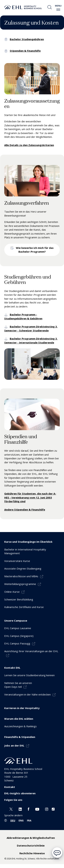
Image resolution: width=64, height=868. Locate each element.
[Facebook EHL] (29, 809)
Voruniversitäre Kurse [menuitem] (17, 561)
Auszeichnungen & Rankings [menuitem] (20, 726)
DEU (13, 820)
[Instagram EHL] (47, 809)
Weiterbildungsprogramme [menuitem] (20, 584)
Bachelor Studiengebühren (27, 39)
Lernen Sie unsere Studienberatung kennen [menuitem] (29, 675)
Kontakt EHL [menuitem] (12, 668)
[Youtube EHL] (37, 809)
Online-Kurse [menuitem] (12, 592)
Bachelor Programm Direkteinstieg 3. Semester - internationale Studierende (31, 341)
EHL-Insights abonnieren (20, 793)
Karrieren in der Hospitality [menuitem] (22, 708)
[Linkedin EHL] (20, 809)
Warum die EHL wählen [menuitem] (19, 719)
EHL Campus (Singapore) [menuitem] (19, 636)
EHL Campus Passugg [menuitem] (17, 643)
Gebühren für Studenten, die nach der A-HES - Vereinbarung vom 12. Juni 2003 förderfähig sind (30, 497)
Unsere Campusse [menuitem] (16, 621)
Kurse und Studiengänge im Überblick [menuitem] (28, 542)
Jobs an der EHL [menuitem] (14, 745)
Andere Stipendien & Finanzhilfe (25, 510)
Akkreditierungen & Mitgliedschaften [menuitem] (31, 838)
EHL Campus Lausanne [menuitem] (18, 628)
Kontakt (10, 787)
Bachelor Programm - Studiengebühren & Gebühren (23, 316)
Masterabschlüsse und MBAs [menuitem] (21, 576)
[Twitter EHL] (11, 809)
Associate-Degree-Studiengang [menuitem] (23, 568)
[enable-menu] (58, 10)
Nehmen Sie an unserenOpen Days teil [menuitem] (18, 685)
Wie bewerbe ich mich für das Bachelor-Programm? (35, 250)
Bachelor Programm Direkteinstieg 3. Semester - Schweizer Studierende (31, 328)
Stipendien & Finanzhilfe (25, 51)
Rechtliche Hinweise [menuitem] (32, 853)
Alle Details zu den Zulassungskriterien (29, 145)
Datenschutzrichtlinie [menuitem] (31, 845)
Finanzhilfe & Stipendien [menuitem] (20, 737)
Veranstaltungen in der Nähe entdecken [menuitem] (27, 694)
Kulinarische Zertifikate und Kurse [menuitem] (24, 607)
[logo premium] (23, 7)
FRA (29, 820)
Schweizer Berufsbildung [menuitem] (19, 599)
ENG (21, 820)
